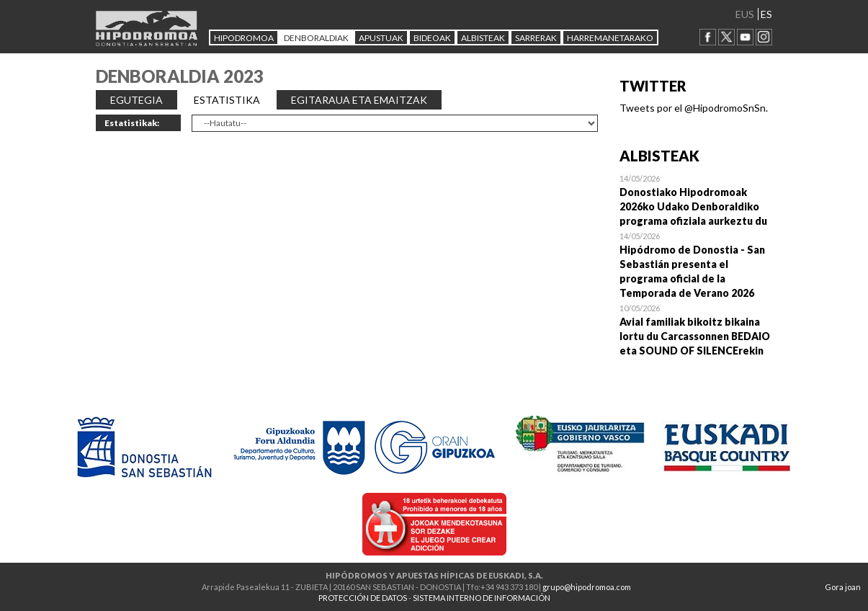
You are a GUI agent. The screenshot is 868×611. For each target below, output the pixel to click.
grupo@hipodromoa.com (587, 587)
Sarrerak (536, 38)
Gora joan (843, 587)
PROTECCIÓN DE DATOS (363, 598)
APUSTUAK (381, 38)
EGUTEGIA (137, 100)
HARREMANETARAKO (610, 38)
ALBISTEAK (483, 38)
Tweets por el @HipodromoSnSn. (694, 108)
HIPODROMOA (244, 38)
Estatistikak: (132, 123)
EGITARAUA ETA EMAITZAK (359, 100)
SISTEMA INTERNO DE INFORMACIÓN (482, 598)
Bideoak (432, 38)
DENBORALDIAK (316, 38)
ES (766, 14)
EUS (745, 14)
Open (696, 200)
